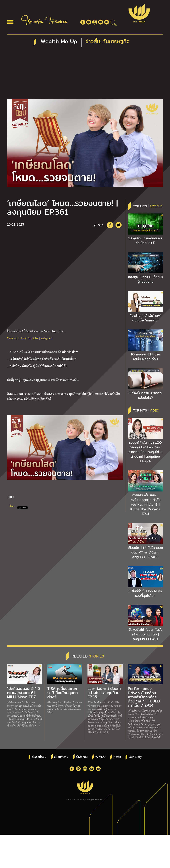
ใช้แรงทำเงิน (39, 757)
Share (12, 506)
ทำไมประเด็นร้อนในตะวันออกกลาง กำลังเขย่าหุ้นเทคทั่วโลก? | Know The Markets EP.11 (145, 504)
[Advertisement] (85, 74)
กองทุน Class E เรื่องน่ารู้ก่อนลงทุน (145, 279)
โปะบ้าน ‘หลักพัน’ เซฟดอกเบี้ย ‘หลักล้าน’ (145, 318)
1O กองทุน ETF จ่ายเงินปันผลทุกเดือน (145, 357)
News (117, 757)
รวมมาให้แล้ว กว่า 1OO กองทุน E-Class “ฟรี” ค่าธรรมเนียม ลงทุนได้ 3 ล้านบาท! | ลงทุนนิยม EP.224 (145, 452)
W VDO (100, 757)
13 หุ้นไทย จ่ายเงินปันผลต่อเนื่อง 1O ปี (145, 241)
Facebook (13, 338)
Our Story (135, 757)
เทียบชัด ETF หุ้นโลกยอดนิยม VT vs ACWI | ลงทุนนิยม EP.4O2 (145, 552)
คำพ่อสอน (82, 757)
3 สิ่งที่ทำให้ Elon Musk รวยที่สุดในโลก (145, 593)
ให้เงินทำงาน (61, 757)
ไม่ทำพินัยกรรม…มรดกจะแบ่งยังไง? (145, 395)
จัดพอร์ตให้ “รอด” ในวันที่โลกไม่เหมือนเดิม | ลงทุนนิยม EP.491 (145, 634)
